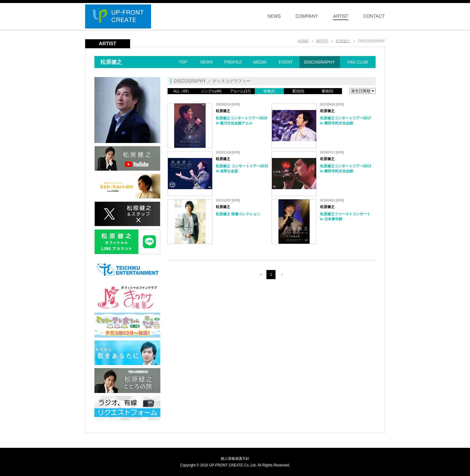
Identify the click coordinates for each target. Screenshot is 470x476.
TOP (183, 62)
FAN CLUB (358, 62)
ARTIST (322, 41)
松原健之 (343, 41)
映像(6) (269, 91)
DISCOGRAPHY (319, 62)
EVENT (286, 62)
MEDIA (260, 62)
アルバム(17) (240, 91)
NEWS (207, 62)
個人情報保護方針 (235, 459)
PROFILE (233, 62)
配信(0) (298, 91)
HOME (303, 41)
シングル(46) (211, 91)
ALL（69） (182, 91)
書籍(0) (327, 91)
